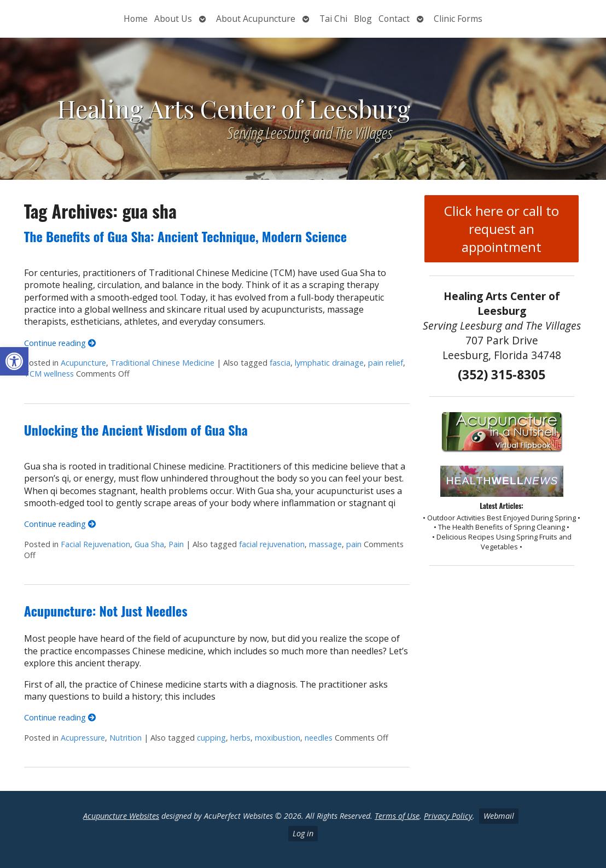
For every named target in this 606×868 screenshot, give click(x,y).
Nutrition (126, 738)
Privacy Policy (448, 816)
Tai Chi (333, 19)
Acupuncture (83, 363)
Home (136, 19)
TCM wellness (49, 374)
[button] (14, 361)
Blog (363, 19)
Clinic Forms (458, 19)
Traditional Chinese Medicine (162, 363)
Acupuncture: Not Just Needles (106, 611)
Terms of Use (397, 816)
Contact (394, 19)
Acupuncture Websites (121, 816)
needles (319, 738)
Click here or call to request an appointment (502, 229)
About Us (173, 19)
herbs (240, 738)
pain (354, 544)
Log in (303, 833)
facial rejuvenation (272, 544)
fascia (280, 363)
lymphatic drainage (329, 363)
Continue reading (60, 343)
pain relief (386, 363)
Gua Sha (149, 544)
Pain (176, 544)
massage (325, 544)
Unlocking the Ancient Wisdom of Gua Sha (136, 430)
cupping (211, 738)
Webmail (499, 816)
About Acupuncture (256, 19)
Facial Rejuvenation (95, 544)
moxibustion (278, 738)
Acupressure (83, 738)
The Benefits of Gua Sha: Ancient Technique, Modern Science (185, 236)
